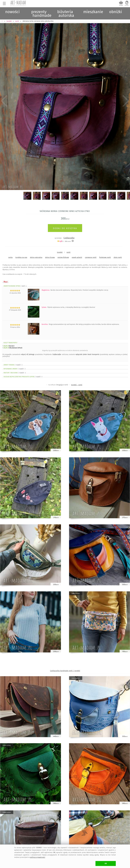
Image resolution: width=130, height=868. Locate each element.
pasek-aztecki (77, 257)
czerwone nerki (91, 257)
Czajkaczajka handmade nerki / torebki (65, 671)
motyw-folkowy (63, 257)
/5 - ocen (64, 241)
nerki (68, 252)
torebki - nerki (77, 385)
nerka (10, 257)
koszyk (121, 5)
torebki (60, 252)
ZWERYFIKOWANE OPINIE (15, 286)
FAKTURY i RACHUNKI (15, 373)
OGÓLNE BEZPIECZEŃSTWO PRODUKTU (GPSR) (23, 377)
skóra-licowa (50, 257)
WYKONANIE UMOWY (15, 369)
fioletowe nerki (105, 257)
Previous (4, 101)
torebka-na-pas (21, 257)
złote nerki (118, 257)
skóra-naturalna (36, 257)
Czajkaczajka (69, 238)
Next (126, 101)
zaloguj (127, 5)
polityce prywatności (38, 857)
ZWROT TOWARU (13, 365)
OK (106, 863)
